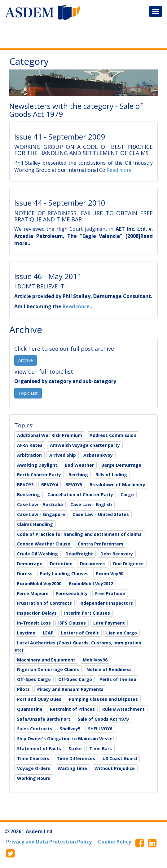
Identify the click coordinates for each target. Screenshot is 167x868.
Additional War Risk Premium (50, 435)
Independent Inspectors (106, 603)
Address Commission (113, 435)
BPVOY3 (25, 485)
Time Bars (101, 748)
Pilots (23, 689)
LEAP (48, 633)
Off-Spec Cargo (34, 679)
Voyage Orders (34, 768)
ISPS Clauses (72, 623)
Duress (25, 574)
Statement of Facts (39, 748)
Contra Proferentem (101, 544)
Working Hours (34, 778)
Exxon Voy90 (110, 574)
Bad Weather (79, 465)
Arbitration (29, 455)
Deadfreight (79, 554)
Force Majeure (33, 593)
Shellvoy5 (70, 729)
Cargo (127, 494)
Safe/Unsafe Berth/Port (44, 719)
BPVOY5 (74, 485)
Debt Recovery (117, 554)
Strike (75, 748)
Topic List (28, 393)
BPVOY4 (50, 485)
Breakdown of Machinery (117, 485)
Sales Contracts (35, 729)
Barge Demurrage (121, 465)
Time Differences (76, 758)
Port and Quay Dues (39, 699)
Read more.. (120, 170)
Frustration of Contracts (44, 603)
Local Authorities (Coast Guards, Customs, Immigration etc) (78, 646)
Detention (61, 564)
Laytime (26, 633)
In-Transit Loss (34, 623)
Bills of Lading (111, 475)
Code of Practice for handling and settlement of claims (79, 534)
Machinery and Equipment (46, 660)
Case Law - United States (101, 514)
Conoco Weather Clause (44, 544)
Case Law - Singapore (41, 514)
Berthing (78, 475)
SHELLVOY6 (100, 729)
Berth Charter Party (39, 475)
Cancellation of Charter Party (80, 494)
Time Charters (33, 758)
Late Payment (109, 623)
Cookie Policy (114, 842)
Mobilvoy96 (95, 660)
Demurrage (30, 564)
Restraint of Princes (72, 709)
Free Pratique (110, 593)
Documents (93, 564)
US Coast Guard (120, 758)
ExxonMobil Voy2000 (39, 583)
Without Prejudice (115, 768)
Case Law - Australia (40, 504)
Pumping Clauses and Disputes (103, 699)
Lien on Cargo (122, 633)
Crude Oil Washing (37, 554)
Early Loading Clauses (64, 574)
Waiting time (72, 768)
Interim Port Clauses (87, 613)
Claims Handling (35, 524)
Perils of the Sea (118, 679)
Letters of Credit (80, 633)
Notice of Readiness (109, 669)
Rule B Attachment (123, 709)
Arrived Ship (63, 455)
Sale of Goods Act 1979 (103, 719)
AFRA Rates (30, 445)
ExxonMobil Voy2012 (91, 583)
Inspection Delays (37, 613)
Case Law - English (91, 504)
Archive (26, 360)
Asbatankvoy (98, 455)
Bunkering (29, 494)
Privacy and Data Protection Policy (49, 842)
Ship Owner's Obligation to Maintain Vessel (65, 739)
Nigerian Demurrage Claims (48, 669)
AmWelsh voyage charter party (85, 445)
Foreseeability (72, 593)
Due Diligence (128, 564)
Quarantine (30, 709)
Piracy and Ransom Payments (70, 689)
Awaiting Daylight (37, 465)
